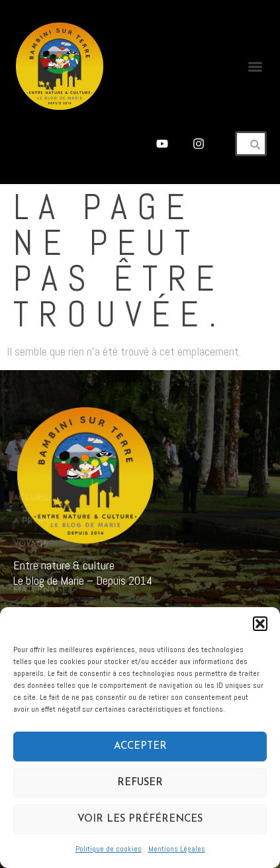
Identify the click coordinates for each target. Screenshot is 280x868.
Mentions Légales (177, 849)
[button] (260, 624)
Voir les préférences (140, 819)
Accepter (140, 747)
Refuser (140, 783)
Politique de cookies (109, 849)
